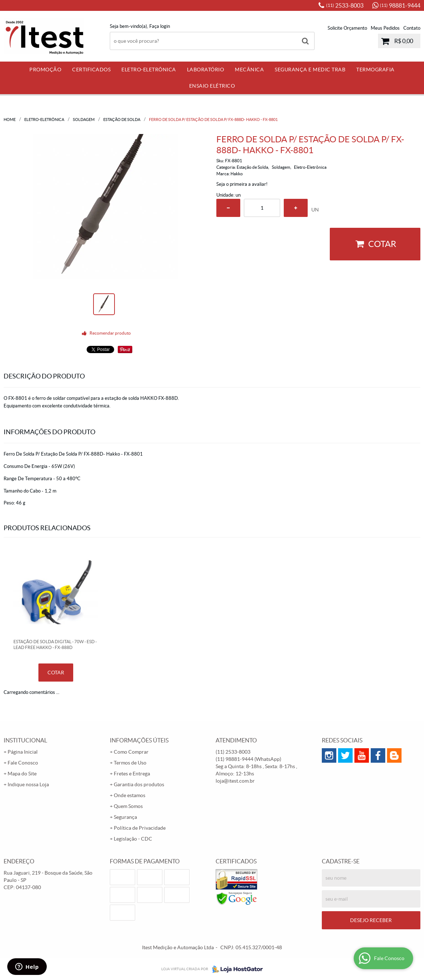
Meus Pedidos (385, 28)
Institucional (25, 740)
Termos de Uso (130, 763)
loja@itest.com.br (235, 781)
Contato (412, 28)
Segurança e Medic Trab (310, 70)
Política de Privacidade (140, 828)
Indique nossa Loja (28, 784)
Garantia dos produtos (139, 784)
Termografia (375, 70)
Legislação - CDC (133, 839)
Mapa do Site (22, 774)
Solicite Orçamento (347, 28)
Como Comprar (131, 752)
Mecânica (249, 70)
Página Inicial (23, 752)
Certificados (91, 70)
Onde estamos (130, 795)
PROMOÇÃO (45, 70)
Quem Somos (128, 806)
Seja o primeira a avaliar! (242, 184)
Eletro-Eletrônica (149, 70)
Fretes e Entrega (132, 774)
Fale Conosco (23, 763)
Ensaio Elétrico (212, 86)
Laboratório (206, 70)
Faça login (160, 26)
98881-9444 (400, 5)
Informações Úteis (139, 740)
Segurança (125, 817)
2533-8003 (345, 5)
